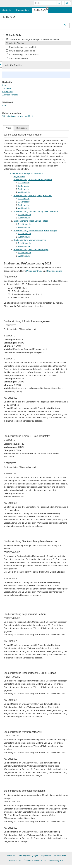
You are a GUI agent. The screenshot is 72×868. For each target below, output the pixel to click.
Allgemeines (19, 176)
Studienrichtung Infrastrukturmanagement (33, 180)
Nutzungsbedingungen (29, 855)
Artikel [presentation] (9, 128)
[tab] (8, 128)
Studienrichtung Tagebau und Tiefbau (31, 221)
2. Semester (24, 186)
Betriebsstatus (15, 861)
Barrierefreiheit (60, 855)
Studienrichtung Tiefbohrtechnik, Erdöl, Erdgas (35, 230)
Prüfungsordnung (34, 271)
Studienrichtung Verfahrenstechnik (30, 240)
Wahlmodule (24, 192)
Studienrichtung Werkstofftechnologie (31, 250)
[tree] (36, 47)
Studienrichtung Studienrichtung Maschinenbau (36, 211)
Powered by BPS (56, 861)
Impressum (46, 855)
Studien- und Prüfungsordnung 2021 (26, 173)
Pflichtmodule (24, 215)
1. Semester (24, 183)
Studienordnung (55, 271)
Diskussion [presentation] (21, 128)
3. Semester (24, 189)
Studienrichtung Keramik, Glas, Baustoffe (33, 196)
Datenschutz (11, 855)
